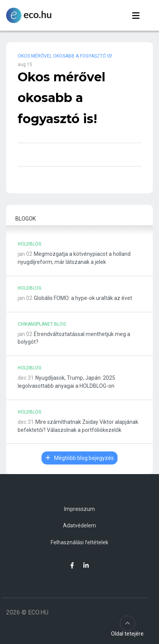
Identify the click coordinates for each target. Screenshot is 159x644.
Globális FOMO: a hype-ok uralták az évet (83, 298)
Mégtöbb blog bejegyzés (79, 458)
